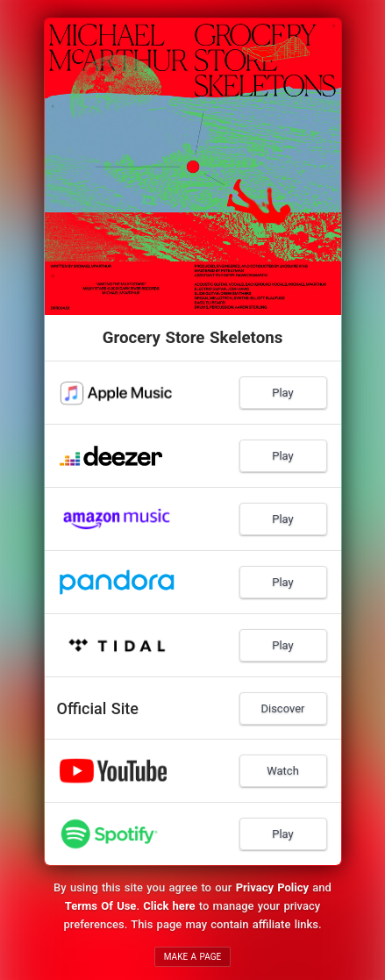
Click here (169, 906)
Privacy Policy (272, 887)
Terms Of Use (101, 906)
